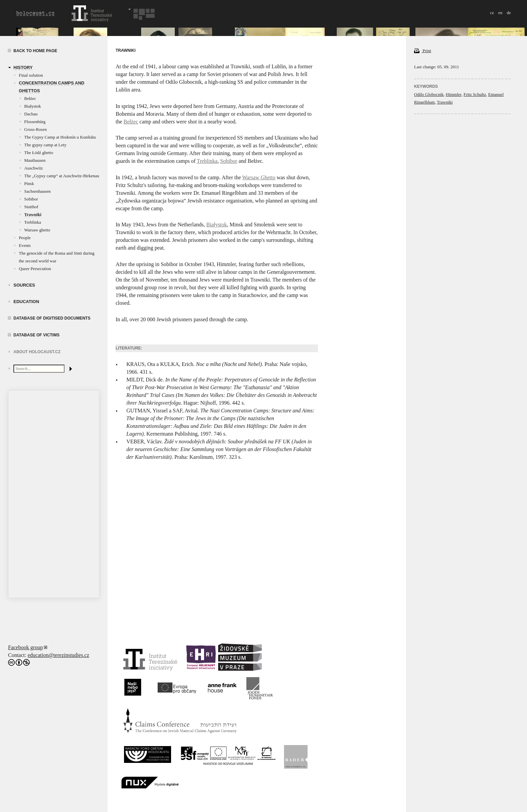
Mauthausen (35, 160)
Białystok (33, 106)
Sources (24, 285)
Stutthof (31, 207)
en (500, 13)
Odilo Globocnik (429, 94)
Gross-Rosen (35, 129)
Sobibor (31, 199)
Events (25, 245)
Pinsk (29, 183)
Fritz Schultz (475, 94)
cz (492, 13)
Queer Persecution (35, 269)
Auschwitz (34, 168)
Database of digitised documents (52, 318)
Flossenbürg (35, 122)
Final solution (31, 75)
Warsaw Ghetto (259, 177)
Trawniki (33, 214)
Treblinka (33, 222)
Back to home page (35, 51)
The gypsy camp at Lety (45, 145)
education (26, 302)
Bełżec (30, 98)
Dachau (31, 114)
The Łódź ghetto (39, 153)
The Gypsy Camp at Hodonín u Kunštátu (60, 137)
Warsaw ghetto (37, 230)
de (509, 13)
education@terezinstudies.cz (58, 655)
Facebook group (26, 647)
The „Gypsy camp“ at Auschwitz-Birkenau (62, 176)
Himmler (453, 94)
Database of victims (36, 335)
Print (423, 51)
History (23, 67)
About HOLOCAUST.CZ (37, 352)
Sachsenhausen (37, 191)
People (25, 238)
